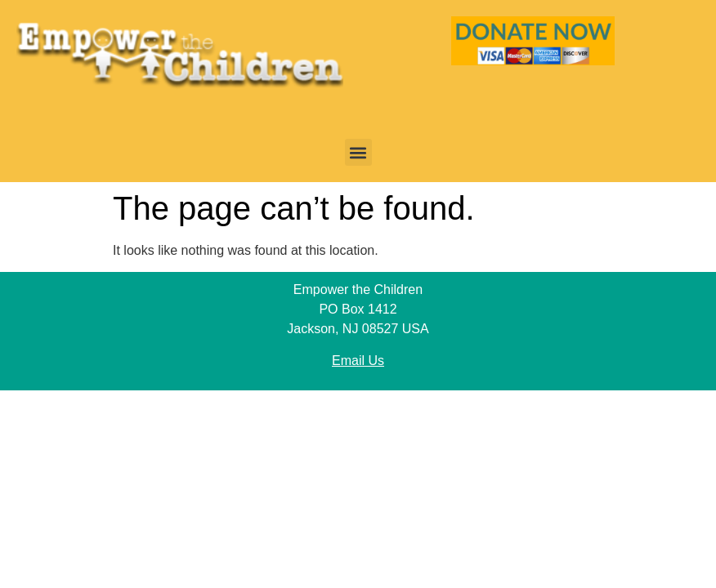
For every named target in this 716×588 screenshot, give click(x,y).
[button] (358, 152)
